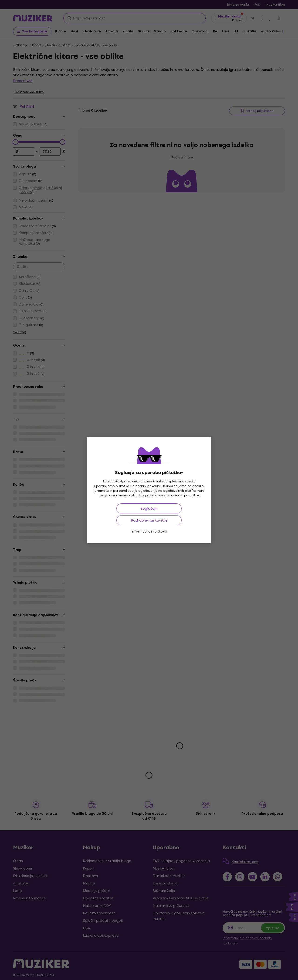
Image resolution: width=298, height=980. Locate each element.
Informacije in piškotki (149, 531)
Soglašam (149, 508)
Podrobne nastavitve (149, 520)
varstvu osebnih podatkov (179, 495)
